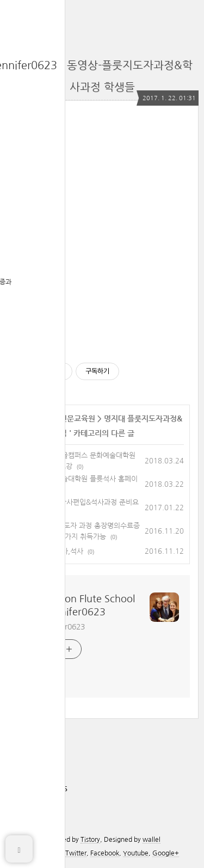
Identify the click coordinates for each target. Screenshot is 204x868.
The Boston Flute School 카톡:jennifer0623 (80, 606)
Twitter (76, 853)
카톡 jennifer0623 (55, 627)
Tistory (90, 840)
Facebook (105, 853)
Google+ (166, 853)
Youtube (136, 853)
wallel (152, 840)
